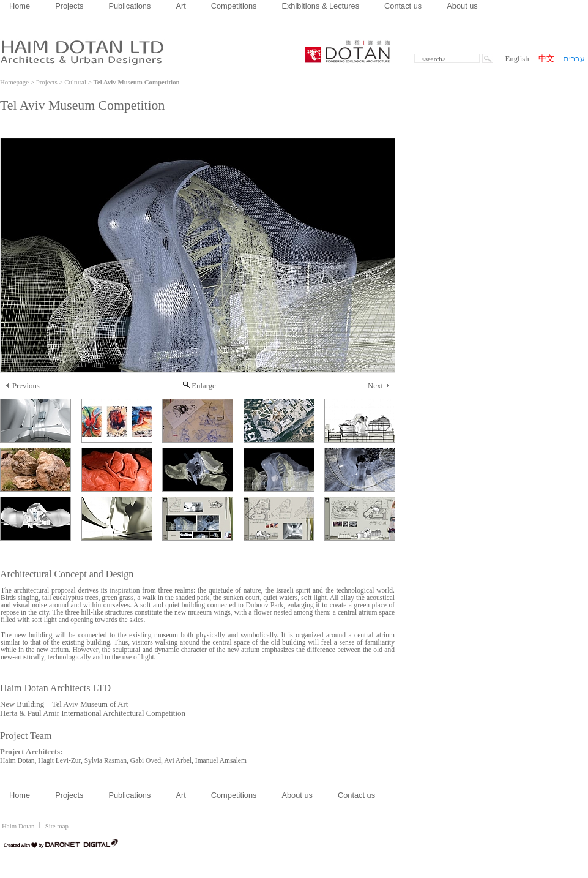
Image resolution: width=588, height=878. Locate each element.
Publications (129, 6)
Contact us (403, 6)
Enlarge (199, 386)
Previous (23, 386)
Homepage (14, 82)
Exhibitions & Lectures (320, 6)
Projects (69, 6)
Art (180, 6)
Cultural (75, 82)
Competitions (234, 6)
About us (462, 6)
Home (20, 6)
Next (378, 386)
